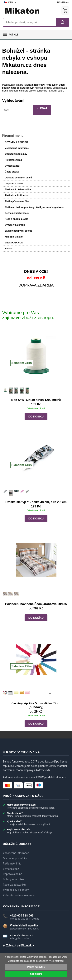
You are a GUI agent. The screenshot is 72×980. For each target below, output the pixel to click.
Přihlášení (63, 2)
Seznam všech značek (17, 213)
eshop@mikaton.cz (21, 935)
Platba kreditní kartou (17, 195)
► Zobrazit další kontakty (18, 946)
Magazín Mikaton (14, 237)
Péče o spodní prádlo (16, 219)
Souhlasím (36, 974)
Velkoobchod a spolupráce (19, 895)
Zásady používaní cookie (18, 231)
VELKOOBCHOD (14, 243)
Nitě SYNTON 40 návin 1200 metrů (36, 400)
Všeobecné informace (17, 148)
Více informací (57, 961)
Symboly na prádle (15, 225)
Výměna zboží (12, 166)
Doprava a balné (14, 184)
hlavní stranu (58, 91)
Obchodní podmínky (16, 154)
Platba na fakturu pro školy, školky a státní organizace (34, 207)
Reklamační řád (13, 160)
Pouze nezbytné (36, 967)
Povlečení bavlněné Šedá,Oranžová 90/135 (36, 604)
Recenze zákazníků (14, 885)
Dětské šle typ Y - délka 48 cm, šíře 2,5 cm (36, 502)
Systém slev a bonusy (16, 890)
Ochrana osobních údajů (18, 178)
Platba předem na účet (17, 201)
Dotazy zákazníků (13, 879)
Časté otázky (12, 172)
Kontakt (9, 249)
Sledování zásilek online (18, 189)
